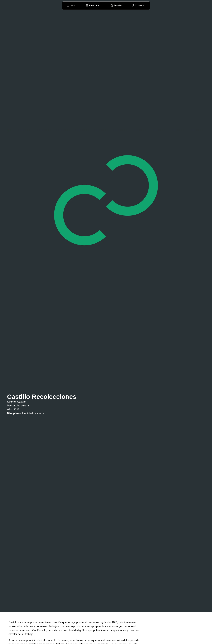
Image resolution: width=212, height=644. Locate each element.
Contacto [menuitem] (140, 6)
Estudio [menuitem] (118, 6)
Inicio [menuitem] (73, 6)
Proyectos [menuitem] (94, 6)
